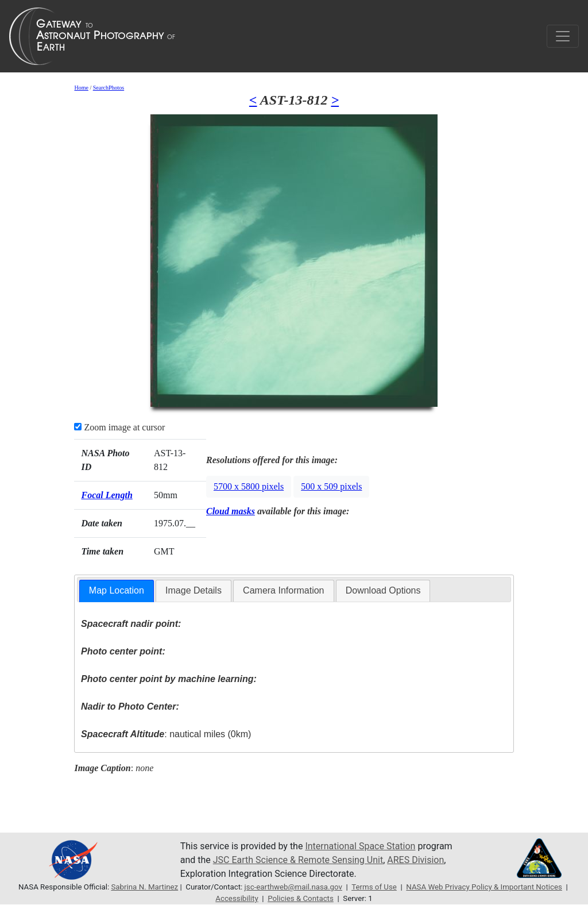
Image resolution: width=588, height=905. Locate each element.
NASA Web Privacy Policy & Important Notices (484, 887)
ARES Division (415, 860)
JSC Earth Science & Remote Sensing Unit (298, 860)
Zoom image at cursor (119, 427)
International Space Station (360, 846)
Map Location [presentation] (117, 590)
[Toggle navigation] (563, 36)
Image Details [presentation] (194, 590)
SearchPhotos (109, 88)
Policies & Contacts (301, 898)
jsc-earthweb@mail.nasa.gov (293, 887)
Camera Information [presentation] (283, 590)
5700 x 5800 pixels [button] (249, 486)
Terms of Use (374, 887)
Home (81, 88)
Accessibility (237, 898)
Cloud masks (231, 511)
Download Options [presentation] (383, 590)
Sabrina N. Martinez (144, 887)
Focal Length (107, 495)
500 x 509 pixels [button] (331, 486)
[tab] (117, 591)
